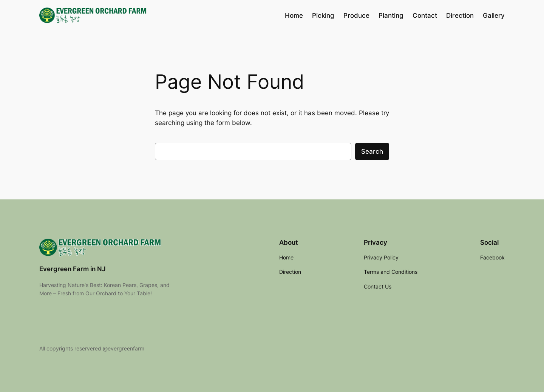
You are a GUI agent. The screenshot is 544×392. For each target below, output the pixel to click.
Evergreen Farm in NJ (73, 269)
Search (372, 151)
